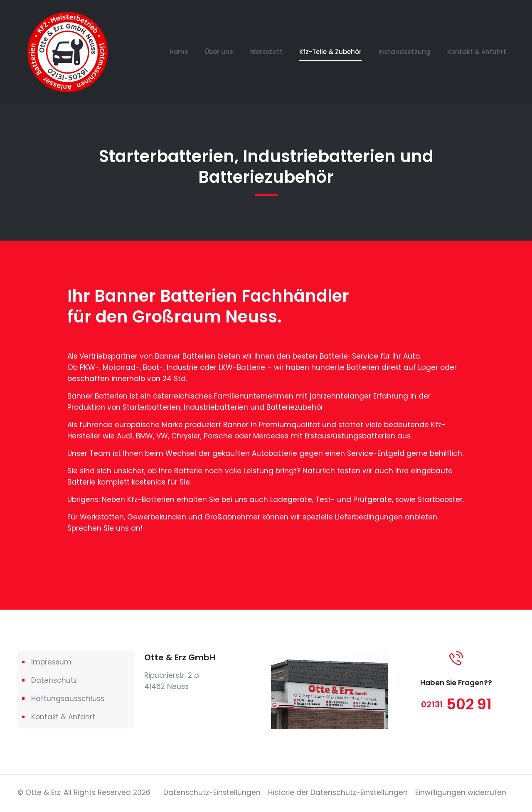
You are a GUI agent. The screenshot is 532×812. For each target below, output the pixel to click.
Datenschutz (54, 680)
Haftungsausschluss (68, 699)
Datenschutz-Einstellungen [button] (212, 792)
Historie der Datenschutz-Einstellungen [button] (338, 792)
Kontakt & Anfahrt (63, 717)
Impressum (51, 662)
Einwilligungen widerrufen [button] (461, 792)
